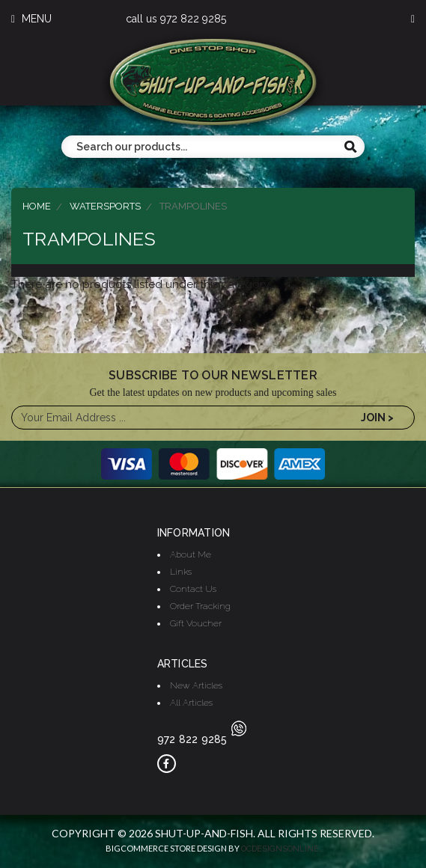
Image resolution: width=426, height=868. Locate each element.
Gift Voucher (196, 623)
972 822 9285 (202, 739)
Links (181, 572)
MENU (31, 19)
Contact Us (193, 589)
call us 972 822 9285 (176, 19)
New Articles (196, 685)
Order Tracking (200, 606)
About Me (191, 554)
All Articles (191, 703)
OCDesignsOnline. (281, 849)
